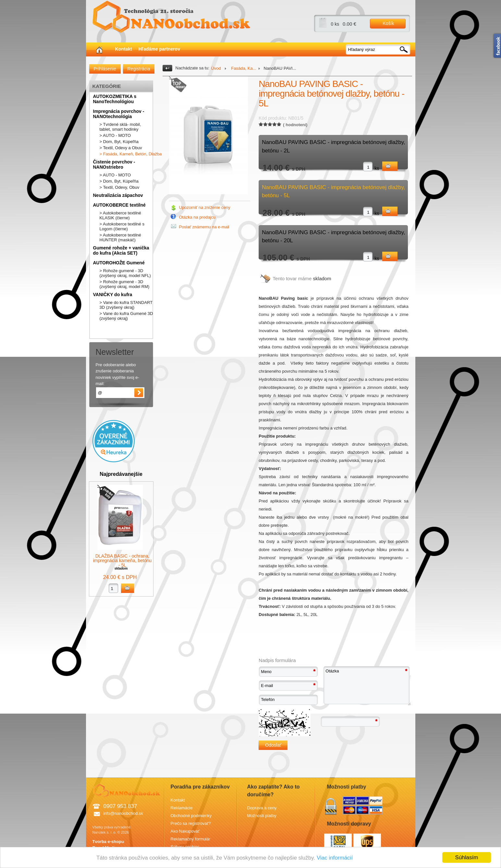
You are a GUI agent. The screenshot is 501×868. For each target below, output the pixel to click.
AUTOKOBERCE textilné (119, 205)
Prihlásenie (105, 69)
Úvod (216, 68)
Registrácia (139, 69)
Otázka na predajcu (197, 217)
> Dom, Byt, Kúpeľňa (119, 142)
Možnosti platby (262, 816)
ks (377, 168)
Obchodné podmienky (191, 816)
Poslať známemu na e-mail (204, 227)
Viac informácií (335, 858)
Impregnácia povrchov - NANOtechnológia (119, 114)
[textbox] (378, 49)
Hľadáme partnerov (159, 49)
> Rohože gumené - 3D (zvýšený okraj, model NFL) (125, 273)
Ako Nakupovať (185, 831)
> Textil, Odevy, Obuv (120, 187)
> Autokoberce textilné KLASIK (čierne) (120, 215)
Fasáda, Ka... (243, 68)
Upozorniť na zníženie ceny (205, 207)
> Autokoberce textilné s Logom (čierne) (122, 226)
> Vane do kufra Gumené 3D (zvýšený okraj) (126, 316)
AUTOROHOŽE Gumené (119, 263)
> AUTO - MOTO (115, 135)
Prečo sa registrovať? (191, 823)
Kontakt (124, 49)
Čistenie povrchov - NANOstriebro (114, 164)
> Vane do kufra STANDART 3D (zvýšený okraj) (126, 305)
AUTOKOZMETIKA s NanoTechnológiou (115, 99)
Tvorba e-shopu (108, 842)
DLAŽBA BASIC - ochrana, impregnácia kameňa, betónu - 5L (122, 561)
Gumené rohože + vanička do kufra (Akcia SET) (121, 250)
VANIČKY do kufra (113, 295)
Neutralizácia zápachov (118, 195)
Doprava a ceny (262, 808)
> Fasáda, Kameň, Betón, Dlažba (131, 154)
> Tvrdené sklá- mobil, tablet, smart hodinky (120, 127)
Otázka (367, 686)
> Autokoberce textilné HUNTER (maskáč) (120, 237)
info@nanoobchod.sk (123, 813)
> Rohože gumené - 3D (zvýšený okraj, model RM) (125, 284)
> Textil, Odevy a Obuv (121, 148)
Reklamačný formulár (191, 839)
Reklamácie (182, 808)
